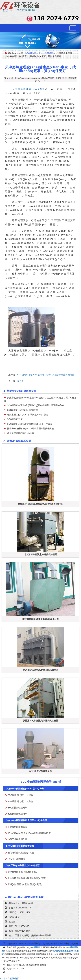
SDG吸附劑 (35, 947)
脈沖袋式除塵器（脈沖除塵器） (23, 872)
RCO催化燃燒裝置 (16, 859)
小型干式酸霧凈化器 (17, 839)
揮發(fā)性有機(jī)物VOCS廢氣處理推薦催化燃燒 (30, 428)
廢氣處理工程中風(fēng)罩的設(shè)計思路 (28, 415)
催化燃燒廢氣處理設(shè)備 (21, 853)
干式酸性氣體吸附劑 (17, 808)
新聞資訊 (49, 53)
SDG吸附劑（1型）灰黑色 (20, 795)
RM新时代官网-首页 (10, 978)
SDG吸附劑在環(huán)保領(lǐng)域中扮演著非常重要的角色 (46, 375)
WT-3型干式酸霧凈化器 (40, 771)
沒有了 (20, 381)
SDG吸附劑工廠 (15, 419)
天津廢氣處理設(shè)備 (27, 89)
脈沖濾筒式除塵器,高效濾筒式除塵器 (41, 721)
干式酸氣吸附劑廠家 (17, 827)
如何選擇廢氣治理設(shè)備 (20, 433)
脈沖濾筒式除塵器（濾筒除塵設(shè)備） (27, 878)
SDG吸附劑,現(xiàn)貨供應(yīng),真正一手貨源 (30, 424)
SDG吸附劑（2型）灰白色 (20, 801)
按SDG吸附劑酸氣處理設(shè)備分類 (28, 820)
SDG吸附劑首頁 (33, 53)
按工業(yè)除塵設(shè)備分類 (24, 865)
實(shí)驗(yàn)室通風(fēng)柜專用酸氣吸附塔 (29, 833)
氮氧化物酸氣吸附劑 (17, 814)
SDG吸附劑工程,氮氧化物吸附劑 (23, 410)
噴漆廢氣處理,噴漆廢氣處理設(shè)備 (40, 619)
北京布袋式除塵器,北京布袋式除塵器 (41, 670)
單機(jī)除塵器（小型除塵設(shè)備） (25, 884)
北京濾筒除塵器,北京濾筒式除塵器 (41, 554)
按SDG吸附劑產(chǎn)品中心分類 (26, 789)
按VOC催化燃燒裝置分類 (21, 846)
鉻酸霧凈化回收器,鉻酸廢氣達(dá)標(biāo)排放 (41, 504)
